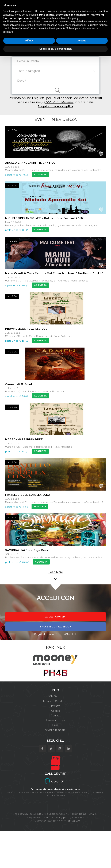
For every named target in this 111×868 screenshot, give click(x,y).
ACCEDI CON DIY (55, 617)
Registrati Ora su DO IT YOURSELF (55, 634)
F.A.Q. (55, 725)
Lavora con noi (56, 720)
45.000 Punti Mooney (58, 102)
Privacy (56, 706)
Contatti (55, 716)
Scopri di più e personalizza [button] (55, 49)
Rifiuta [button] (29, 41)
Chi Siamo (55, 696)
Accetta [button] (82, 41)
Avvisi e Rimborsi (56, 730)
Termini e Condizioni (55, 701)
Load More (56, 572)
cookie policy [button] (71, 18)
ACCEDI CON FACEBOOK (55, 627)
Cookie (55, 711)
